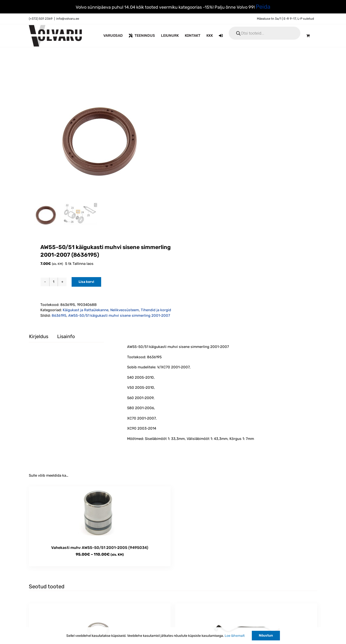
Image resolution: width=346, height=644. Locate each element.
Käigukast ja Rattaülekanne (86, 310)
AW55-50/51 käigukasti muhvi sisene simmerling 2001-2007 (119, 316)
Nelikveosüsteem (125, 310)
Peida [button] (263, 7)
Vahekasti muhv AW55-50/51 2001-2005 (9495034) (100, 548)
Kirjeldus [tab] (39, 336)
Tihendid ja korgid (156, 310)
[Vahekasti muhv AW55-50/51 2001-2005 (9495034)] (100, 513)
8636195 (59, 316)
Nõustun (266, 635)
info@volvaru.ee (68, 19)
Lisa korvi (86, 282)
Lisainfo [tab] (66, 336)
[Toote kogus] (54, 282)
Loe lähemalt (235, 636)
